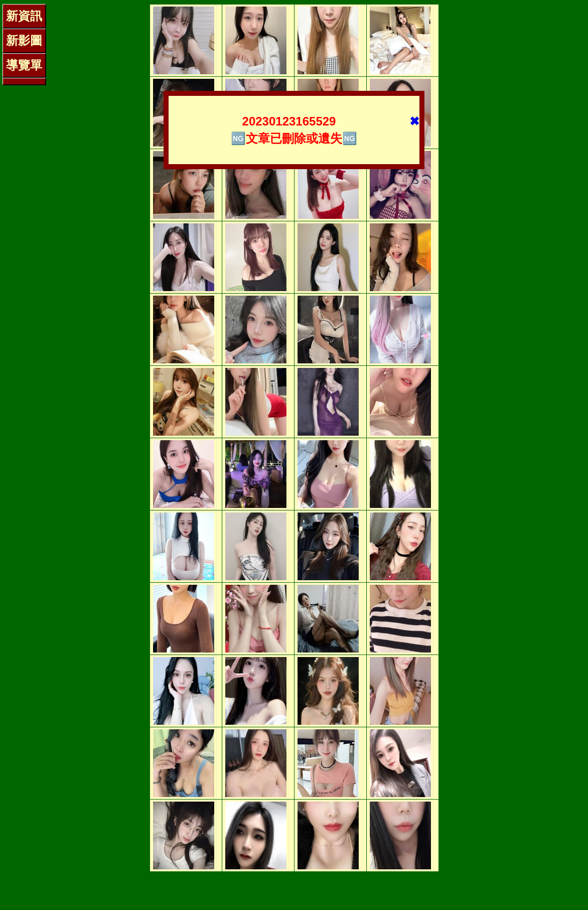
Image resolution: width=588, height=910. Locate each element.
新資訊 (24, 16)
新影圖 (24, 40)
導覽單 (24, 65)
